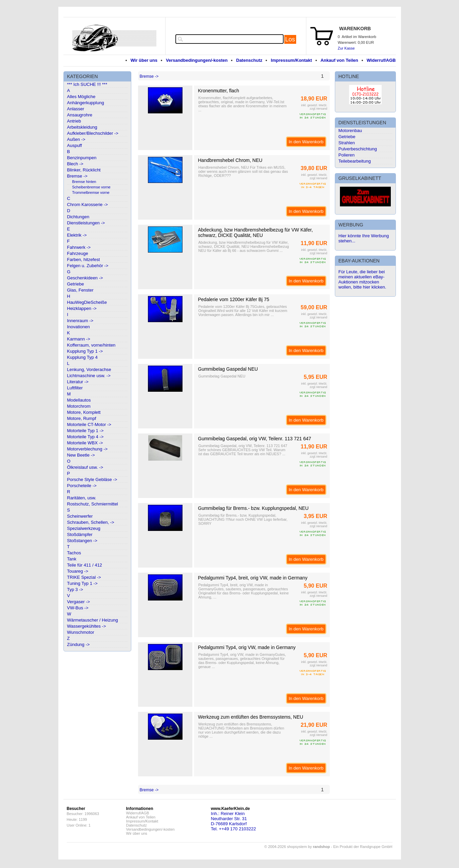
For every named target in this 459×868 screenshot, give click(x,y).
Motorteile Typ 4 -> (85, 437)
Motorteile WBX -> (85, 443)
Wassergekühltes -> (87, 626)
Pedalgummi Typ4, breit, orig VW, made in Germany (253, 578)
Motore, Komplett (84, 412)
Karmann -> (79, 339)
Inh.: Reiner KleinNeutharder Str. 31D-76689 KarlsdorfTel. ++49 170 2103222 (234, 821)
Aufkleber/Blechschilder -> (93, 133)
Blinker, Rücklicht (84, 170)
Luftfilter (75, 388)
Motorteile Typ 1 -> (85, 431)
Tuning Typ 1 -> (82, 583)
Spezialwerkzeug (84, 528)
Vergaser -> (79, 602)
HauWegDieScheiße (87, 302)
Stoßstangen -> (82, 541)
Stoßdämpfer (80, 534)
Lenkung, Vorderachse (89, 370)
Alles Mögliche (81, 97)
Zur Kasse (346, 48)
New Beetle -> (81, 455)
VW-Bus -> (78, 608)
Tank (72, 559)
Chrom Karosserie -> (88, 205)
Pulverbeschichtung (358, 149)
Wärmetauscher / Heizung (93, 620)
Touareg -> (78, 571)
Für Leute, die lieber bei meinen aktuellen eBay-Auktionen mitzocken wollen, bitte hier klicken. (362, 279)
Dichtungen (78, 217)
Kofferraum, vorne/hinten (91, 345)
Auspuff (75, 145)
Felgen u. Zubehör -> (88, 266)
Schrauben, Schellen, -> (91, 522)
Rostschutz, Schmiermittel (93, 504)
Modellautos (79, 400)
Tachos (74, 553)
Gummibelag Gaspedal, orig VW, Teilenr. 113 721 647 (255, 439)
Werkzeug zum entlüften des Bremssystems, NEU (251, 717)
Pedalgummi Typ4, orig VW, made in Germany (247, 647)
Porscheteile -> (82, 486)
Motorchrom (79, 406)
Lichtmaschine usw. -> (89, 376)
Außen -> (76, 139)
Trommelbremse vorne (91, 192)
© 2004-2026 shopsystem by (297, 847)
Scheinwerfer (80, 516)
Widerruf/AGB (381, 60)
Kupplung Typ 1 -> (85, 351)
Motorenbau (350, 131)
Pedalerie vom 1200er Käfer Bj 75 (234, 299)
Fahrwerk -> (79, 247)
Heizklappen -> (82, 308)
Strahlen (347, 143)
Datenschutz (249, 60)
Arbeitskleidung (82, 127)
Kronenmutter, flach (219, 91)
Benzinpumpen (82, 158)
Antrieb (74, 121)
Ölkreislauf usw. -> (85, 467)
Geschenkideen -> (85, 278)
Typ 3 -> (75, 589)
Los (290, 39)
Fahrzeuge (78, 253)
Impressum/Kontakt (291, 60)
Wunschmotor (81, 632)
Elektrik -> (77, 235)
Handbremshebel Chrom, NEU (230, 160)
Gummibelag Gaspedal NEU (228, 369)
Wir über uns (144, 60)
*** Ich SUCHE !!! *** (87, 84)
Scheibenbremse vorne (91, 187)
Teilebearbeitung (355, 161)
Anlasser (76, 109)
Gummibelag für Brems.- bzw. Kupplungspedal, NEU (253, 508)
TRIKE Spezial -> (84, 577)
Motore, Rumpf (82, 418)
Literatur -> (78, 382)
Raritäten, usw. (82, 498)
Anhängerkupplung (86, 103)
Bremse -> (77, 176)
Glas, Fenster (80, 290)
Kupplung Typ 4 (82, 357)
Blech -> (75, 164)
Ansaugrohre (80, 115)
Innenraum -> (80, 321)
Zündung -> (79, 644)
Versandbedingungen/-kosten (197, 60)
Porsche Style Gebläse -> (92, 479)
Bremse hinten (84, 182)
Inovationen (79, 327)
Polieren (347, 155)
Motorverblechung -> (88, 449)
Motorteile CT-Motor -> (89, 424)
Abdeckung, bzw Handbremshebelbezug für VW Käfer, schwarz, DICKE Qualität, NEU (256, 233)
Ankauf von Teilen (339, 60)
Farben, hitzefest (84, 260)
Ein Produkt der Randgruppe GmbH (363, 847)
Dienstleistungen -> (86, 223)
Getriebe (76, 284)
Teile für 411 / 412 (85, 565)
